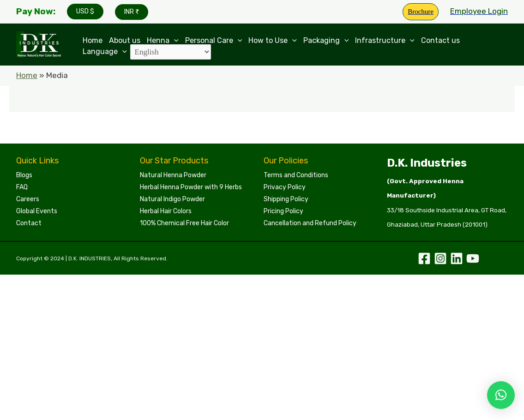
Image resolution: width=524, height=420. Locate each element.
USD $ (85, 11)
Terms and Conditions (296, 175)
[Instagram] (440, 258)
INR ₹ (132, 12)
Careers (28, 199)
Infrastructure (385, 41)
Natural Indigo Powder (172, 199)
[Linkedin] (457, 258)
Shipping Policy (286, 199)
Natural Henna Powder (173, 175)
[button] (501, 395)
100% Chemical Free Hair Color (184, 223)
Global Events (37, 211)
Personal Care (214, 41)
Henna (163, 41)
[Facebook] (424, 258)
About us (125, 41)
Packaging (326, 41)
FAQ (22, 187)
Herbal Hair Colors (166, 211)
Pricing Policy (283, 211)
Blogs (24, 175)
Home (93, 41)
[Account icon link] (479, 12)
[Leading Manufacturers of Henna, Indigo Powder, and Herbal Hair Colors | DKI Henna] (39, 44)
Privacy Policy (285, 187)
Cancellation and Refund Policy (310, 223)
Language (105, 51)
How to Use (273, 41)
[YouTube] (473, 258)
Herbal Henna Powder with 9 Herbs (191, 187)
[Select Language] (171, 52)
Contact (29, 223)
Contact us (440, 41)
